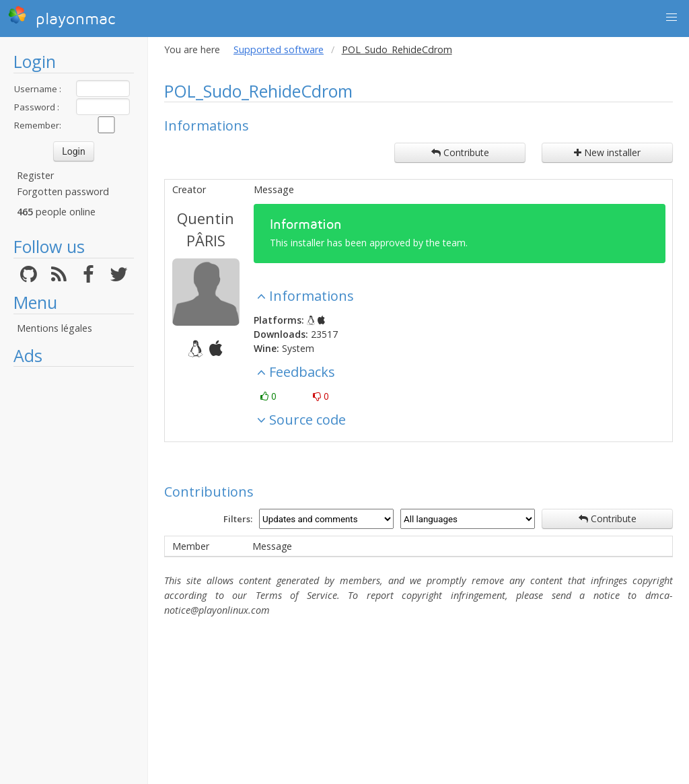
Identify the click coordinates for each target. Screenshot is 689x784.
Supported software (279, 49)
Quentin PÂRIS (206, 229)
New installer (607, 152)
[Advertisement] (74, 575)
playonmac (62, 17)
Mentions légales (55, 328)
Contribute (460, 152)
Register (35, 175)
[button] (672, 17)
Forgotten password (63, 191)
